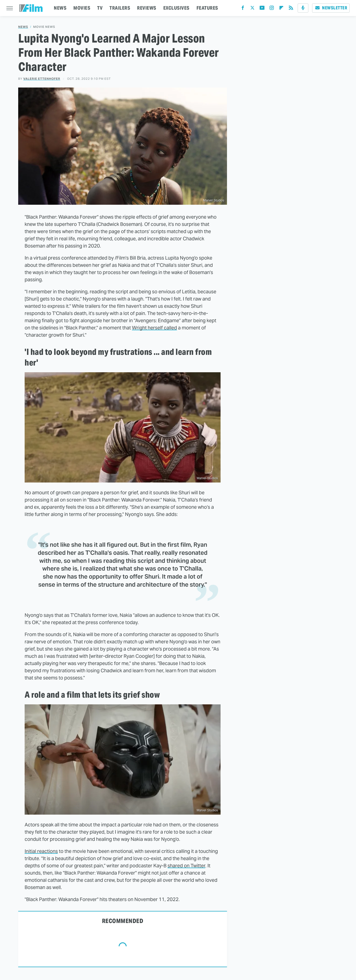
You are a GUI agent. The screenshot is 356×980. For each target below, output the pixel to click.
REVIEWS (147, 8)
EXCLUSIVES (176, 8)
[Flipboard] (281, 9)
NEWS (60, 8)
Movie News (44, 27)
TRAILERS (120, 8)
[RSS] (291, 9)
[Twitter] (252, 9)
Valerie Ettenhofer (42, 79)
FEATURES (207, 8)
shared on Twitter (186, 866)
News (23, 27)
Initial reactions (41, 851)
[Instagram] (272, 9)
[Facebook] (243, 9)
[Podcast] (303, 8)
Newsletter (331, 8)
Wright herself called (154, 328)
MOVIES (82, 8)
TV (100, 8)
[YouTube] (262, 9)
